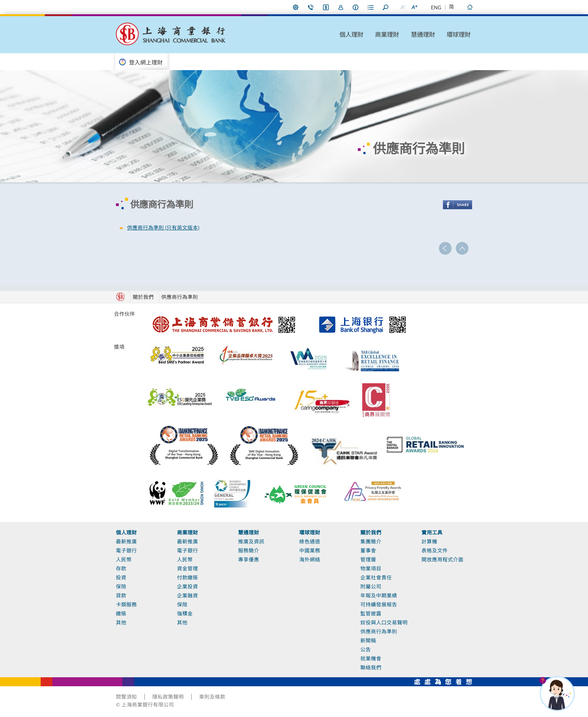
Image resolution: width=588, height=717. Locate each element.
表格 (371, 7)
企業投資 (187, 586)
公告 (366, 649)
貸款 (121, 595)
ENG (436, 7)
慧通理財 (423, 34)
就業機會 (371, 658)
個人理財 (351, 34)
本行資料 (356, 7)
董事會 (368, 550)
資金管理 (187, 568)
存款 (121, 568)
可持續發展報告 (379, 604)
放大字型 (414, 7)
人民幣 (124, 559)
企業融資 (187, 595)
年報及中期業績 (379, 595)
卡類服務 (126, 604)
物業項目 (371, 568)
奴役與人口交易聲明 (384, 622)
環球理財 (459, 34)
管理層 (368, 559)
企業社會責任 (376, 577)
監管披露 (371, 613)
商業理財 (387, 34)
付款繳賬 (187, 577)
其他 (121, 622)
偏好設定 (296, 7)
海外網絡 (310, 559)
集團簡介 (371, 541)
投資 (121, 577)
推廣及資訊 (251, 541)
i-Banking (326, 7)
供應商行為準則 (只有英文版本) (163, 228)
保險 (121, 586)
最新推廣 (126, 541)
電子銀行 (126, 550)
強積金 (185, 613)
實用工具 (432, 532)
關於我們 (371, 532)
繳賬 (121, 613)
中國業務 (310, 550)
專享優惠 (249, 559)
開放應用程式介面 (442, 559)
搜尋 (386, 7)
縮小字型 (403, 7)
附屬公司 (371, 586)
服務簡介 (249, 550)
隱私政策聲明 (168, 697)
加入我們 (341, 7)
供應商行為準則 (180, 297)
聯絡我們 (311, 7)
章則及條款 (212, 697)
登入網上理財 (146, 62)
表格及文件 (435, 550)
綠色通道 (310, 541)
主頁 (469, 7)
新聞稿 (368, 640)
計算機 (429, 541)
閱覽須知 (126, 697)
